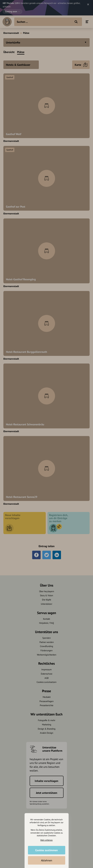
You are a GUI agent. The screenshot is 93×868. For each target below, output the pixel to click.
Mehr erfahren (46, 840)
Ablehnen (47, 860)
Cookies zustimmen (46, 850)
